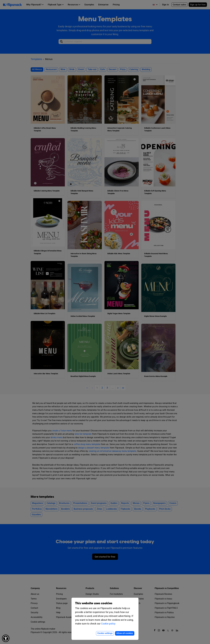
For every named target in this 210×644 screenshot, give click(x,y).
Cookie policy (108, 624)
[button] (6, 638)
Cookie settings (105, 633)
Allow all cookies (125, 633)
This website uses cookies (94, 603)
